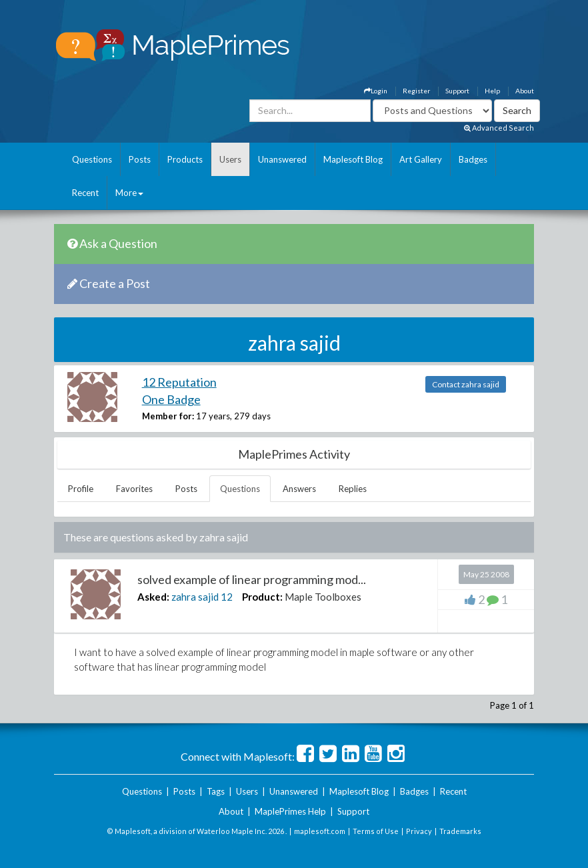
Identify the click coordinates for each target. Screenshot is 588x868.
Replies (353, 489)
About (525, 91)
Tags (216, 791)
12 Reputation (179, 382)
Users (230, 159)
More (129, 193)
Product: (262, 597)
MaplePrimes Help (290, 811)
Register (416, 91)
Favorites (134, 489)
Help (492, 91)
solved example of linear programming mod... (252, 579)
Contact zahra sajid (466, 384)
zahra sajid (195, 597)
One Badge (171, 399)
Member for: (168, 416)
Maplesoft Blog (353, 159)
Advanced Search (499, 128)
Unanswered (282, 159)
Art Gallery (421, 159)
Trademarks (460, 831)
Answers (299, 489)
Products (185, 159)
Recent (85, 193)
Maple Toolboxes (323, 597)
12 (227, 597)
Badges (473, 159)
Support (457, 91)
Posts (140, 159)
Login (376, 91)
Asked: (153, 597)
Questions (92, 159)
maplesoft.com (320, 831)
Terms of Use (376, 831)
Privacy (419, 831)
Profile (81, 489)
